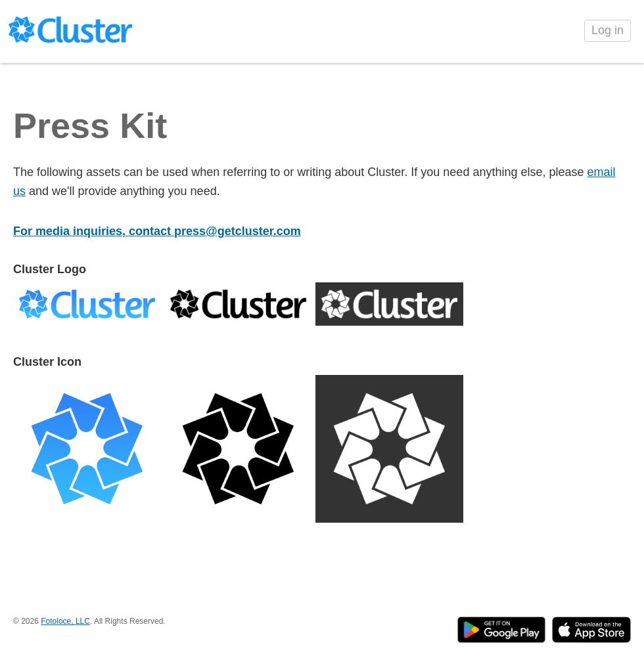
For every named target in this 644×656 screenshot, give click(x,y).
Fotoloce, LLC (65, 621)
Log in (608, 30)
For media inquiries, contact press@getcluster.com (157, 231)
